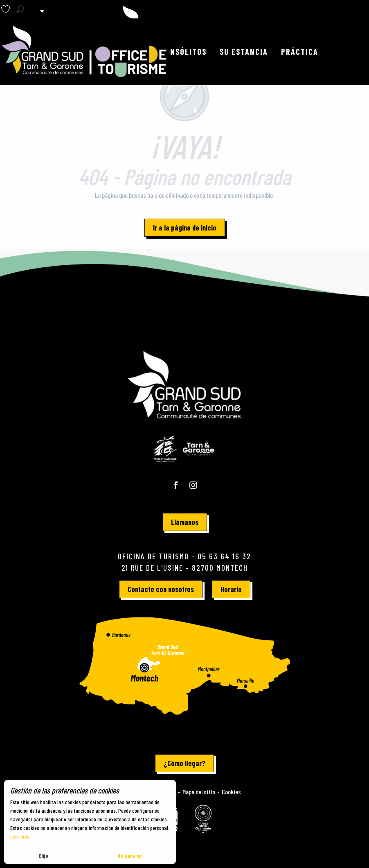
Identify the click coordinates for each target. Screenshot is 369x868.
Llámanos (185, 522)
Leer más (20, 836)
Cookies (231, 792)
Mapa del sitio (199, 792)
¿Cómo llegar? (184, 763)
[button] (20, 9)
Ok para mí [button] (129, 856)
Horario (231, 589)
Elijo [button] (43, 856)
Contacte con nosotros (161, 589)
